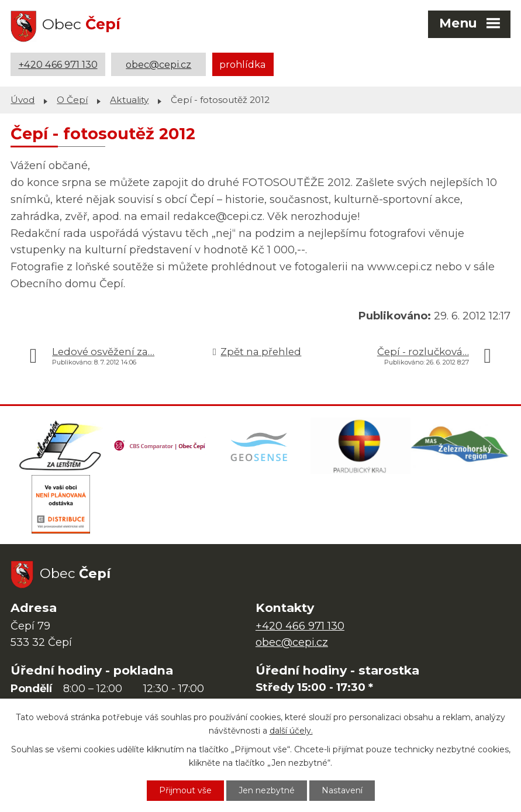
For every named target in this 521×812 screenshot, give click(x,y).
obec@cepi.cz (158, 64)
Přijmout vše (185, 790)
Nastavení (342, 790)
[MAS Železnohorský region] (460, 446)
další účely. (291, 731)
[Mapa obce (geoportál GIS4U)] (260, 446)
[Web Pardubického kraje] (360, 446)
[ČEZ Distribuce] (61, 504)
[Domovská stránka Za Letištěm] (61, 446)
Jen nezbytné (267, 790)
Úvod (23, 100)
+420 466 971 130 (58, 64)
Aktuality (129, 100)
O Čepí (72, 100)
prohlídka (243, 64)
